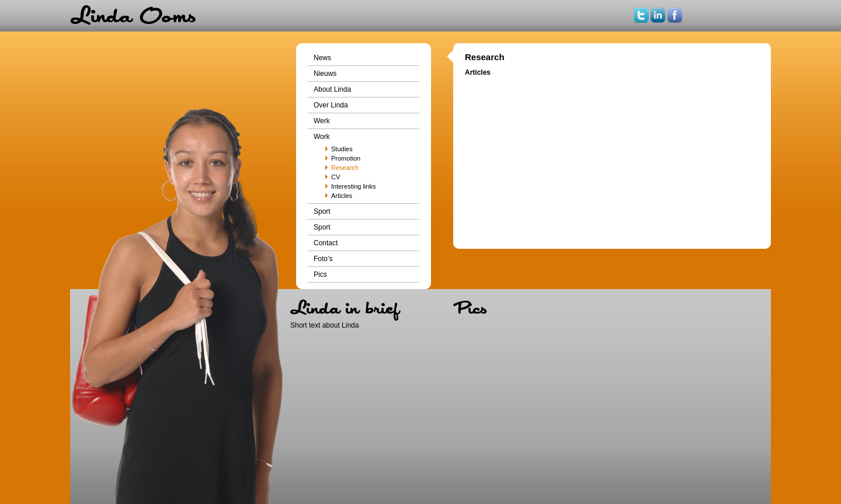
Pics (320, 274)
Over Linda (331, 105)
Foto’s (323, 259)
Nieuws (325, 74)
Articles (342, 196)
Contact (326, 243)
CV (336, 177)
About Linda (332, 89)
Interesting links (353, 186)
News (322, 58)
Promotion (346, 158)
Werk (322, 121)
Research (345, 168)
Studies (342, 149)
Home (133, 16)
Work (322, 137)
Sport (322, 211)
